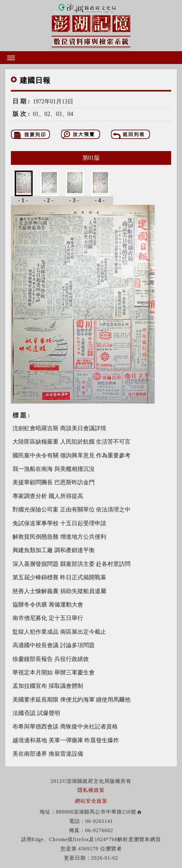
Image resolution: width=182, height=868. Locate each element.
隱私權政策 (91, 790)
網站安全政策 (91, 801)
